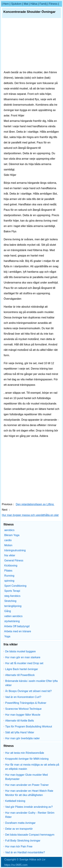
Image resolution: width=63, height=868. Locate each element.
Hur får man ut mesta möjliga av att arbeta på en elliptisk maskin (32, 767)
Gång (7, 611)
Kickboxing (11, 566)
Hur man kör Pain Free (19, 846)
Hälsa (34, 4)
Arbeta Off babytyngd (17, 626)
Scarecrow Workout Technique (23, 709)
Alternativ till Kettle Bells (20, 721)
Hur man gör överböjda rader (22, 738)
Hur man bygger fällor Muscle (23, 715)
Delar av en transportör (19, 829)
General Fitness (14, 560)
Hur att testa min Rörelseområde (25, 753)
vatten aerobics (13, 616)
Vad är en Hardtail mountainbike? (25, 852)
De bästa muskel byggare (20, 651)
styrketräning (12, 621)
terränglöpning (13, 606)
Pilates (8, 571)
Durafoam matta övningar (20, 823)
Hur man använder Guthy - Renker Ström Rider (30, 815)
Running (9, 576)
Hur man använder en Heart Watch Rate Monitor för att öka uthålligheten (29, 793)
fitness (53, 4)
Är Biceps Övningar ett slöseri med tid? (28, 691)
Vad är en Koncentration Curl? (23, 697)
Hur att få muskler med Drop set (24, 663)
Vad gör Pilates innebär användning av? (29, 807)
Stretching (10, 601)
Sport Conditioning (15, 586)
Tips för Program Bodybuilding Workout (29, 727)
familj (43, 4)
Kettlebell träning (15, 801)
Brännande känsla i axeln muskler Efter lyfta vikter (31, 683)
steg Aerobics (12, 596)
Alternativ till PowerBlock (20, 675)
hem (6, 4)
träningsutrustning (15, 550)
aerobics (9, 530)
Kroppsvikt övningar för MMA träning (27, 759)
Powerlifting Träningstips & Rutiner (26, 703)
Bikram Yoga (12, 535)
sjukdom (16, 4)
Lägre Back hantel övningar (22, 669)
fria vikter (10, 555)
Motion (8, 545)
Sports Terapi (12, 591)
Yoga (7, 636)
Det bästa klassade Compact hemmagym (30, 835)
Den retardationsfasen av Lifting (35, 504)
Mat (26, 4)
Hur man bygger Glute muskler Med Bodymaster (26, 777)
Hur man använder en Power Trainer (27, 785)
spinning (9, 581)
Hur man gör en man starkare (23, 657)
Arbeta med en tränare (18, 631)
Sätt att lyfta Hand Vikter (20, 732)
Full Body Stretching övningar (23, 841)
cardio (8, 540)
